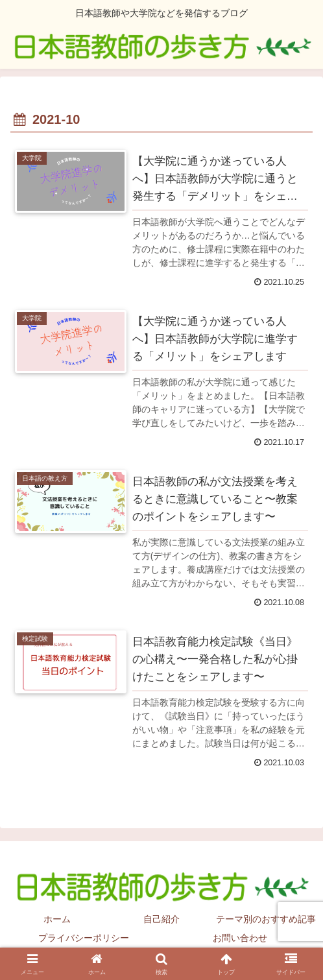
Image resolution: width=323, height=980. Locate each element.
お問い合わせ (240, 938)
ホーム (57, 920)
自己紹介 (161, 920)
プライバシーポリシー (84, 938)
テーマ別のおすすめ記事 (266, 920)
